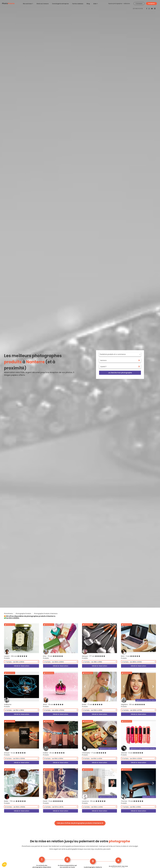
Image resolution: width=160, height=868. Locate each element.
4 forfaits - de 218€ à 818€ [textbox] (93, 662)
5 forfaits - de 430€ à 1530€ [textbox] (54, 710)
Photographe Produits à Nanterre (46, 614)
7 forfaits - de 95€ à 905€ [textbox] (132, 807)
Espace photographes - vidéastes (119, 4)
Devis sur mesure (43, 4)
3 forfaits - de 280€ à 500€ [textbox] (132, 662)
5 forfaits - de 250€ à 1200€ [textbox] (132, 759)
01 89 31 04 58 (139, 9)
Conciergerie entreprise (60, 4)
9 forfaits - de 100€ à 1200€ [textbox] (15, 759)
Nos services (28, 4)
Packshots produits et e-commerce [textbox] (113, 354)
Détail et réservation (22, 666)
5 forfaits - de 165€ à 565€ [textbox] (54, 759)
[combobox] (120, 354)
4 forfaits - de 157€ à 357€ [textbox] (54, 807)
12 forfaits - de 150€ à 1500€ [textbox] (15, 807)
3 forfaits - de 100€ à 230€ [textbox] (93, 710)
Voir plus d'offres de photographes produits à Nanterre (80, 823)
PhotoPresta (8, 614)
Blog (88, 4)
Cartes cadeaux (78, 4)
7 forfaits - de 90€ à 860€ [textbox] (15, 662)
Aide (96, 4)
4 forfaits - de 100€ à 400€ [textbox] (93, 807)
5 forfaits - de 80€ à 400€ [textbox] (93, 759)
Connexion (139, 4)
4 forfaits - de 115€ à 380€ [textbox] (15, 710)
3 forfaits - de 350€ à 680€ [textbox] (54, 662)
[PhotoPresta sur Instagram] (149, 9)
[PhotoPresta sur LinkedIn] (155, 9)
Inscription (151, 4)
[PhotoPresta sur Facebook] (147, 9)
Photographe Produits (23, 614)
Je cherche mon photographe (120, 373)
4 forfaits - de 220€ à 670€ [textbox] (132, 710)
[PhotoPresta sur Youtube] (152, 9)
